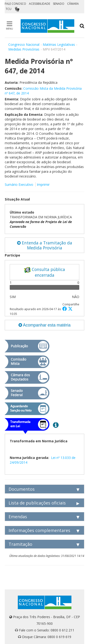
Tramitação (20, 544)
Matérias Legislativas (59, 44)
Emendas (18, 517)
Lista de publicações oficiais (37, 503)
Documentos (22, 489)
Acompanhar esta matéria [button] (44, 325)
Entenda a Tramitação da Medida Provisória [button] (45, 245)
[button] (65, 309)
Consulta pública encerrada (44, 272)
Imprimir (43, 184)
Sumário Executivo (19, 184)
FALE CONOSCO (15, 4)
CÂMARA (73, 4)
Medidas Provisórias (24, 49)
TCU (9, 9)
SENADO (59, 4)
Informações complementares (39, 530)
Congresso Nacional (24, 44)
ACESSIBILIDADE (40, 4)
